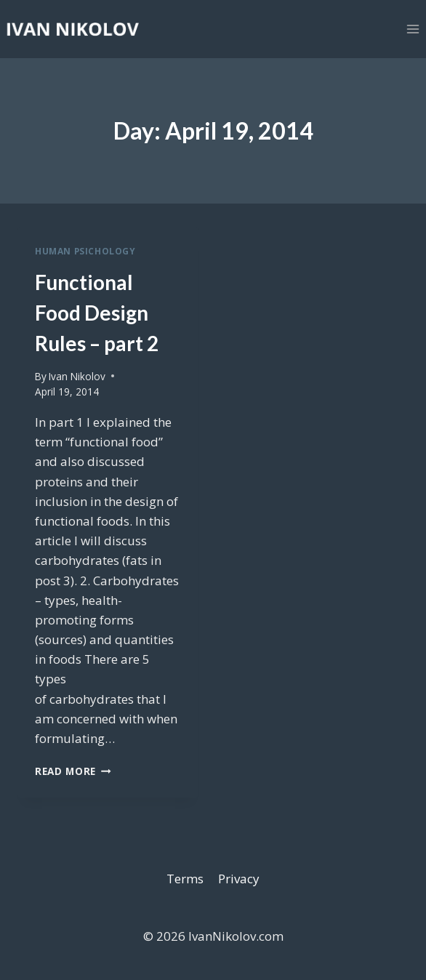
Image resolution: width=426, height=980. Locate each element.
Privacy (239, 879)
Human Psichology (85, 251)
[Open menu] (413, 29)
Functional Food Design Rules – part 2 (97, 313)
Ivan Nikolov (77, 376)
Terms (185, 879)
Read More (73, 771)
